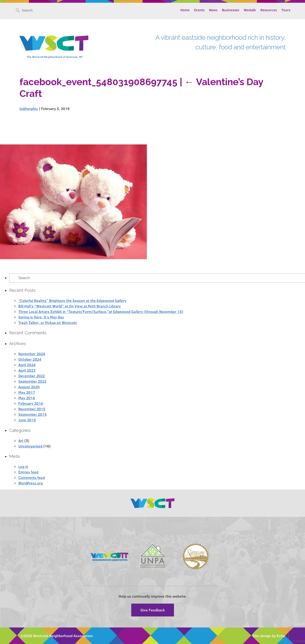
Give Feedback (153, 610)
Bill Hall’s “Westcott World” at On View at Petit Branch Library (70, 306)
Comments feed (32, 477)
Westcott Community (54, 43)
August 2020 (29, 387)
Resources (269, 10)
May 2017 (27, 392)
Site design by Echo (269, 636)
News (213, 10)
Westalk (250, 10)
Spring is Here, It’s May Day (41, 317)
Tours (286, 10)
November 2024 (32, 354)
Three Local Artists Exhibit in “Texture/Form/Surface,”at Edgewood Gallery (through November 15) (101, 311)
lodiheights (29, 108)
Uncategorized (30, 446)
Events (199, 10)
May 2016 (27, 398)
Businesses (231, 10)
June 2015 (27, 420)
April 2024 (27, 365)
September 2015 (32, 414)
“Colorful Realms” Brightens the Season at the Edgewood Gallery (72, 300)
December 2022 (32, 376)
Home (185, 10)
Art (21, 440)
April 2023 (27, 370)
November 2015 (32, 409)
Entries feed (28, 472)
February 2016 (31, 403)
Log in (23, 466)
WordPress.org (31, 483)
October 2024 (30, 359)
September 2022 (32, 381)
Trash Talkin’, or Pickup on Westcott (48, 322)
